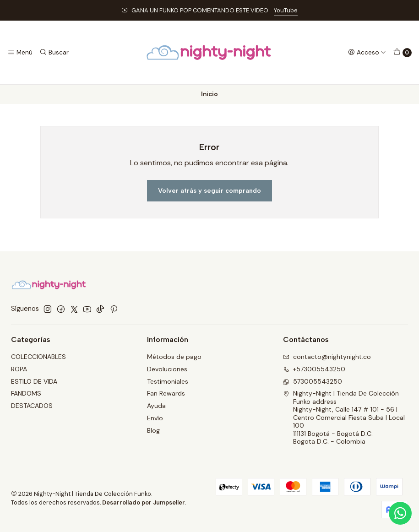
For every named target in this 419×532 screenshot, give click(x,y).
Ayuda (156, 406)
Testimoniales (168, 381)
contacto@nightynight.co (327, 357)
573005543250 (313, 381)
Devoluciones (167, 369)
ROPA (19, 369)
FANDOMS (26, 393)
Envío (155, 418)
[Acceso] (367, 52)
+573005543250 (314, 369)
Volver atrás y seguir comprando (209, 190)
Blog (153, 430)
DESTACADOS (32, 406)
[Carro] (403, 53)
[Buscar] (54, 52)
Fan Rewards (166, 393)
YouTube (286, 10)
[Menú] (20, 52)
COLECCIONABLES (38, 357)
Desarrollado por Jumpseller (144, 502)
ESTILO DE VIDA (34, 381)
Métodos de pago (174, 357)
